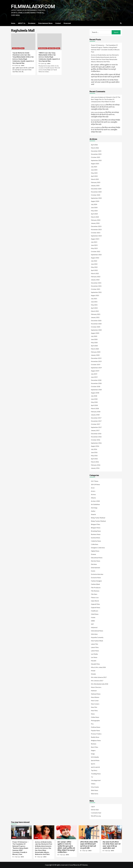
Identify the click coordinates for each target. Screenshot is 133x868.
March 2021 (95, 311)
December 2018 (96, 380)
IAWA (93, 621)
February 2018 (96, 412)
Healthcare (95, 611)
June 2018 (94, 399)
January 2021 (95, 317)
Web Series (95, 794)
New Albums (95, 697)
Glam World (95, 601)
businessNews (96, 538)
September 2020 (96, 330)
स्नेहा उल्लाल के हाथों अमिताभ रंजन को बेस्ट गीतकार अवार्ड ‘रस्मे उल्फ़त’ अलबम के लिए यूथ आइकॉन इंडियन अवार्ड (105, 82)
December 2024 (96, 189)
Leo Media (94, 654)
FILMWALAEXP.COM (33, 7)
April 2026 (94, 145)
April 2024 (94, 214)
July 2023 (94, 242)
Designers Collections (98, 548)
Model (93, 671)
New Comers (95, 704)
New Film (94, 707)
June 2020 (94, 339)
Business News (96, 534)
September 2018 (96, 390)
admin (23, 66)
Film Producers (96, 587)
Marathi (94, 661)
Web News (95, 790)
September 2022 (96, 255)
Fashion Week (95, 584)
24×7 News (95, 481)
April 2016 (94, 459)
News (22, 48)
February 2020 (96, 352)
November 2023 (96, 229)
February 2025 (96, 182)
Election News (96, 561)
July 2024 (94, 204)
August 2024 (95, 201)
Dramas (93, 554)
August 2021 (95, 295)
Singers (93, 750)
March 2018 (95, 408)
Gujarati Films (95, 604)
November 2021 (96, 286)
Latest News (16, 48)
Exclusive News (96, 578)
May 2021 (94, 305)
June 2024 (94, 207)
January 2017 (95, 430)
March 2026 (95, 148)
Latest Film (94, 644)
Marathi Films (95, 664)
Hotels (93, 617)
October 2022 (96, 251)
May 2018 (94, 402)
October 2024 (96, 195)
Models (93, 674)
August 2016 (95, 446)
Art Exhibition (95, 504)
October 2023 (96, 233)
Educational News (97, 558)
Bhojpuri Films (96, 524)
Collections (95, 544)
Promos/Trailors (96, 734)
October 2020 (96, 327)
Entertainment (96, 568)
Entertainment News (45, 23)
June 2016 (94, 452)
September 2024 (96, 198)
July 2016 (94, 449)
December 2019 (96, 358)
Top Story (94, 770)
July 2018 (94, 396)
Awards (93, 514)
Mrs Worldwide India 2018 (100, 684)
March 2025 (95, 179)
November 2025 (96, 154)
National (94, 691)
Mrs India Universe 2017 (99, 677)
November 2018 (96, 383)
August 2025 (95, 164)
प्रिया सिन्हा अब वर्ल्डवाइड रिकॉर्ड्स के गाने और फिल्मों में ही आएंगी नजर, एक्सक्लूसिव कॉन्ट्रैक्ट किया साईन (105, 107)
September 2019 (96, 368)
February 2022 (96, 277)
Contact (58, 23)
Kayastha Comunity (97, 637)
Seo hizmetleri (95, 120)
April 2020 (94, 346)
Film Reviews (95, 591)
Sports (93, 764)
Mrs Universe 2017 (97, 681)
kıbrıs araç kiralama (97, 97)
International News (97, 631)
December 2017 (96, 418)
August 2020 (95, 333)
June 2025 (94, 170)
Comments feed (96, 813)
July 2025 (94, 167)
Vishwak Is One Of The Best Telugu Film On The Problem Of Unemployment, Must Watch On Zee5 (106, 99)
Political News (96, 727)
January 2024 (95, 223)
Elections (94, 564)
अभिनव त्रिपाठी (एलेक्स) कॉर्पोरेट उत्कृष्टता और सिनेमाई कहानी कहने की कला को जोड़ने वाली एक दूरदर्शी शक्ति (105, 76)
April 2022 (94, 270)
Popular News (95, 730)
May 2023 (94, 248)
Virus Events (95, 787)
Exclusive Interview (97, 574)
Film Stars (94, 594)
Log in (93, 806)
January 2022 (95, 280)
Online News (95, 717)
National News (96, 694)
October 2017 (96, 424)
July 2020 (94, 336)
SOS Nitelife (95, 757)
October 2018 (96, 386)
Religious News (96, 740)
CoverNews (73, 865)
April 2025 (94, 176)
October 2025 (96, 157)
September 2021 (96, 292)
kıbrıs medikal (96, 127)
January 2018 (95, 415)
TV (92, 777)
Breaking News (43, 48)
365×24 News (95, 484)
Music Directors (96, 687)
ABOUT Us (22, 23)
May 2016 (94, 456)
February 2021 (96, 314)
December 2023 (96, 226)
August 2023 (95, 239)
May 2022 (94, 267)
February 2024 (96, 220)
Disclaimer (32, 23)
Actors (93, 491)
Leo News (94, 657)
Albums (93, 498)
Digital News (95, 551)
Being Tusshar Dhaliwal (98, 521)
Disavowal (67, 23)
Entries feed (95, 810)
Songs (93, 754)
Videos (93, 784)
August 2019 (95, 371)
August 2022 (95, 258)
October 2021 (96, 289)
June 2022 (94, 264)
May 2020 (94, 342)
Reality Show (95, 737)
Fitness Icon (95, 597)
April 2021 (94, 308)
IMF (92, 624)
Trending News (96, 774)
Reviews (94, 744)
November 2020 (96, 324)
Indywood (94, 627)
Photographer (95, 720)
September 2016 (96, 443)
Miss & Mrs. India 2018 (98, 667)
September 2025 (96, 160)
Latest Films (95, 647)
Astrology (94, 508)
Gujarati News (96, 607)
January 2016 (95, 468)
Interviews (94, 634)
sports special (95, 767)
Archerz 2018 (95, 501)
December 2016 (96, 434)
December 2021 (96, 283)
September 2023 (96, 236)
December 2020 (96, 321)
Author (93, 511)
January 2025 (95, 185)
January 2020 (95, 355)
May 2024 (94, 211)
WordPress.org (96, 816)
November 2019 (96, 361)
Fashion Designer (96, 581)
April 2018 (94, 405)
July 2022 (94, 261)
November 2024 (96, 192)
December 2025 (96, 151)
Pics (92, 724)
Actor (93, 488)
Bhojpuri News (96, 528)
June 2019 (94, 377)
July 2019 (94, 374)
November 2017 (96, 421)
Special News (95, 760)
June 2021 (94, 302)
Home (13, 23)
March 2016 (95, 462)
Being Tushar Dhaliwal (98, 518)
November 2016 (96, 437)
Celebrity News (96, 541)
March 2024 (95, 217)
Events (93, 571)
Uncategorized (96, 780)
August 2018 (95, 393)
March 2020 (95, 349)
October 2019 (96, 364)
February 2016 (96, 465)
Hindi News (95, 614)
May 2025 (94, 173)
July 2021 (94, 299)
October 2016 (96, 440)
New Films (94, 710)
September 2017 (96, 427)
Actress (93, 494)
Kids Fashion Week (97, 641)
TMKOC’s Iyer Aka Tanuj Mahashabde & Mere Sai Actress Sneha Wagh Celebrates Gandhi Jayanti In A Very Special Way (49, 57)
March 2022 (95, 273)
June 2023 (94, 245)
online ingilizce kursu (98, 105)
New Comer (95, 701)
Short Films (95, 747)
